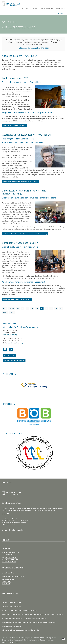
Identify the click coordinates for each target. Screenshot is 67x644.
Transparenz (6, 584)
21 (46, 308)
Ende (12, 312)
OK (63, 639)
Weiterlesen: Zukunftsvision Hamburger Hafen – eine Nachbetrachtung (25, 234)
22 (51, 308)
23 (56, 308)
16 (23, 308)
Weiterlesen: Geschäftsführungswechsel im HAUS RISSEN (20, 182)
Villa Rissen (26, 9)
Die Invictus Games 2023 (16, 78)
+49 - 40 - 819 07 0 (11, 558)
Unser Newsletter (10, 356)
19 (37, 308)
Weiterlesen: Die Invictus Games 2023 (14, 126)
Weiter (5, 312)
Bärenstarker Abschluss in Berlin (20, 243)
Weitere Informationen (10, 642)
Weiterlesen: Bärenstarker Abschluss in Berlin (17, 299)
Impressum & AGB (47, 9)
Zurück (12, 308)
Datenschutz (60, 9)
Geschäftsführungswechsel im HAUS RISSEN (26, 135)
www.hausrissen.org (10, 335)
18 (32, 308)
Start (5, 308)
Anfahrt (36, 9)
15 (18, 308)
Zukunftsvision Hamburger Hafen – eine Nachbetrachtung (24, 192)
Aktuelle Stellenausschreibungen (14, 360)
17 (27, 308)
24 (61, 308)
